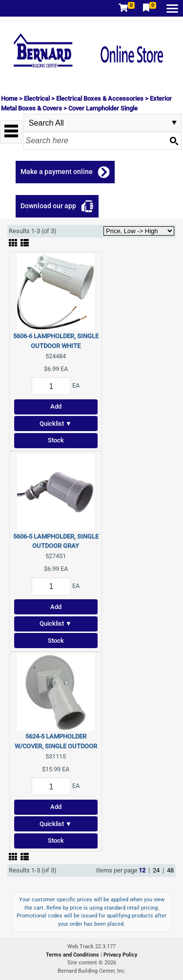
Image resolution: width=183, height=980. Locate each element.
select (174, 123)
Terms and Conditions (73, 955)
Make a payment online (57, 172)
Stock (56, 440)
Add (56, 406)
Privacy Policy (120, 955)
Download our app (48, 206)
